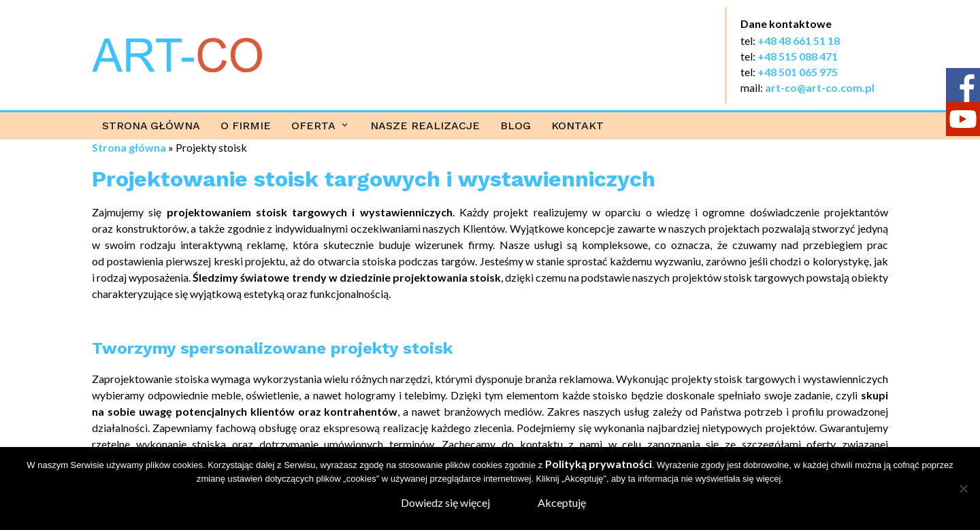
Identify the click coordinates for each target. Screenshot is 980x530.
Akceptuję (562, 502)
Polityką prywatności (599, 464)
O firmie (246, 126)
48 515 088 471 (801, 56)
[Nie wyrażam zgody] (963, 488)
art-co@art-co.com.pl (820, 87)
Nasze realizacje (425, 126)
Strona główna (151, 126)
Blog (516, 126)
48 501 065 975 (801, 72)
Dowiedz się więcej (445, 502)
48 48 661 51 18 (802, 40)
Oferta (313, 126)
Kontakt (577, 126)
